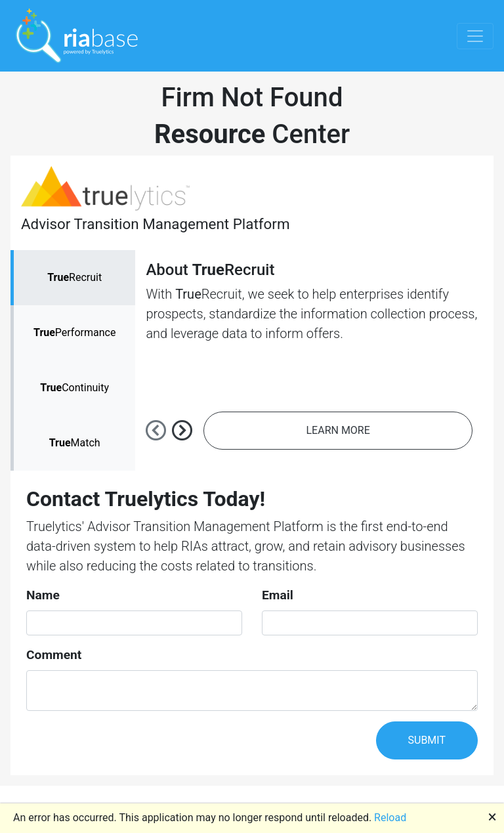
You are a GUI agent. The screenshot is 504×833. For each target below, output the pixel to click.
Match (75, 443)
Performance (74, 332)
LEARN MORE (338, 430)
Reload (390, 818)
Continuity (74, 388)
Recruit (74, 277)
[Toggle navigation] (475, 36)
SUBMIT (427, 740)
